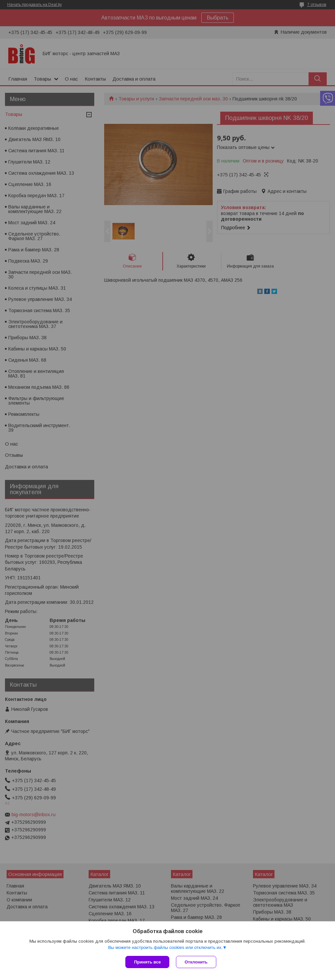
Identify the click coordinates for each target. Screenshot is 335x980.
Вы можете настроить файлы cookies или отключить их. (165, 947)
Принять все (147, 962)
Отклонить (196, 962)
